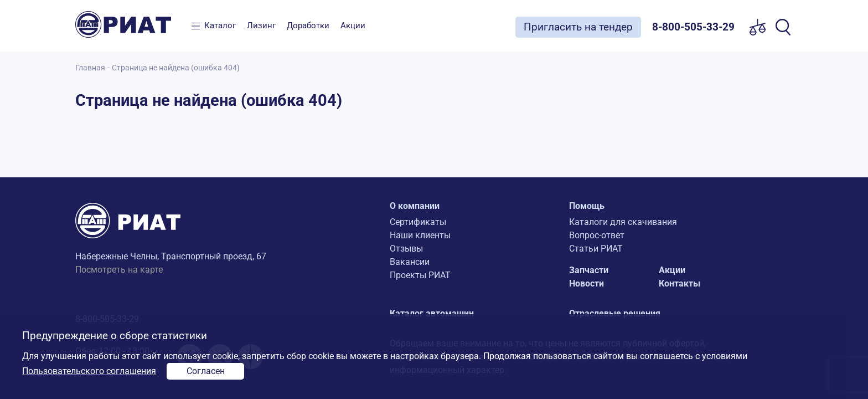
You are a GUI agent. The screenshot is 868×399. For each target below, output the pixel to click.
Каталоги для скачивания (623, 222)
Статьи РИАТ (596, 249)
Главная (90, 68)
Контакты (680, 283)
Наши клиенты (420, 235)
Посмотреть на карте (119, 270)
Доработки (308, 25)
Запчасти (589, 270)
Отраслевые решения (615, 313)
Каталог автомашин (432, 313)
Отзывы (406, 249)
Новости (587, 283)
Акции (353, 25)
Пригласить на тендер (578, 27)
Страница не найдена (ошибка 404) (176, 68)
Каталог (220, 25)
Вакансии (410, 262)
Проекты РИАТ (420, 275)
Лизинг (261, 25)
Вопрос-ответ (597, 235)
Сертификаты (418, 222)
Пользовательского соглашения (89, 371)
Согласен (206, 371)
